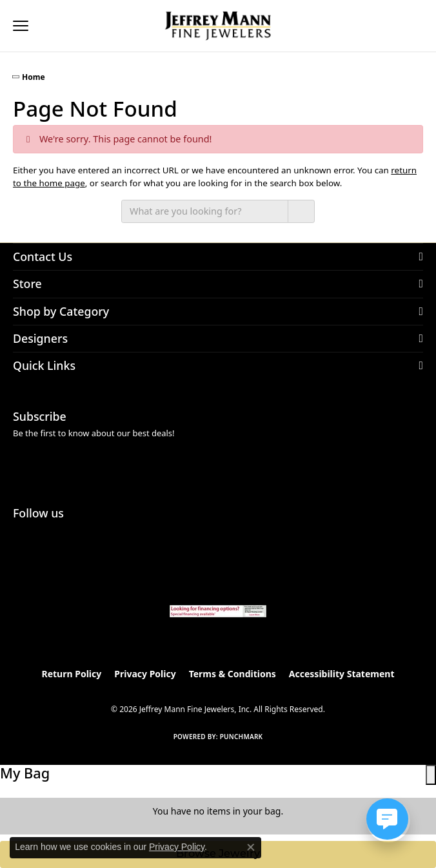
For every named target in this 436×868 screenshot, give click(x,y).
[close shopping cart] (431, 775)
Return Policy (72, 674)
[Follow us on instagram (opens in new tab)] (26, 536)
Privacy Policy (145, 674)
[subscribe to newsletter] (408, 463)
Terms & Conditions (233, 674)
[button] (49, 26)
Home (34, 77)
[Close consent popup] (251, 847)
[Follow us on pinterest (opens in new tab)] (57, 536)
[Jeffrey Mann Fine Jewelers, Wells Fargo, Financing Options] (218, 611)
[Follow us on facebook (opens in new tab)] (88, 536)
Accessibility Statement (342, 674)
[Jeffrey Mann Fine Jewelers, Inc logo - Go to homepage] (218, 26)
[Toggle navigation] (21, 26)
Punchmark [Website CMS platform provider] (242, 737)
